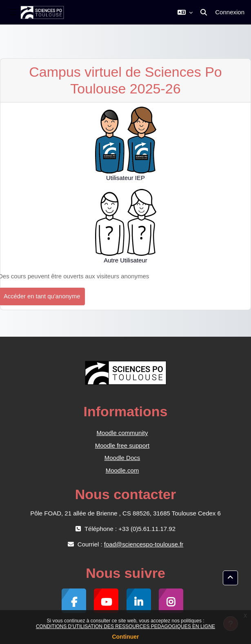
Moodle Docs (122, 458)
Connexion (230, 12)
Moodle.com (122, 470)
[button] (185, 12)
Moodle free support (122, 445)
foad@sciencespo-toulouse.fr (144, 544)
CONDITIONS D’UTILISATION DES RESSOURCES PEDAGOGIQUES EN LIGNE (125, 626)
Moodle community (122, 433)
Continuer (125, 637)
